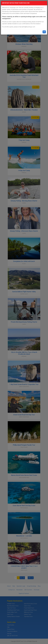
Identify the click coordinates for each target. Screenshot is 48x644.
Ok (44, 32)
